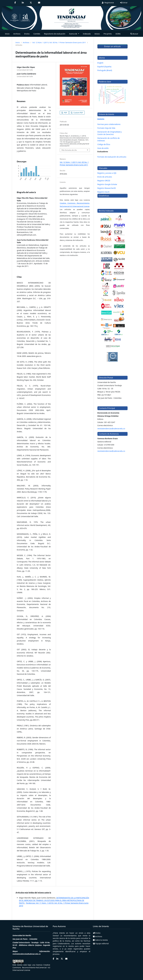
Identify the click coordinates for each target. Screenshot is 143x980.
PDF (65, 113)
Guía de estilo (103, 148)
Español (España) (104, 67)
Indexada (87, 34)
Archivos (17, 34)
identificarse (70, 951)
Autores (101, 119)
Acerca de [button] (73, 34)
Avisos (97, 34)
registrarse (57, 946)
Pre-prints (108, 34)
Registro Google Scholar (107, 184)
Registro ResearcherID (107, 188)
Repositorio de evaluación (55, 34)
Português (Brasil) (105, 70)
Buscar (134, 34)
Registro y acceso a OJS (107, 173)
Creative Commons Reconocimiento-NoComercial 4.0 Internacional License (31, 967)
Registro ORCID (104, 181)
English (100, 63)
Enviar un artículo (112, 46)
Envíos (27, 34)
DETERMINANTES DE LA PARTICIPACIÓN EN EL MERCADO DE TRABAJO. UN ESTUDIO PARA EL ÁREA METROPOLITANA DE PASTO (54, 900)
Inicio (7, 34)
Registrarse (108, 3)
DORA (118, 34)
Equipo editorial (101, 943)
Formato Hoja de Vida (106, 128)
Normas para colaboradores (109, 124)
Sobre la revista (100, 940)
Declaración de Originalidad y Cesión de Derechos (110, 133)
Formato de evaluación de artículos (112, 157)
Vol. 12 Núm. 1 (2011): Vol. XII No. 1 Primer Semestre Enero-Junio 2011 (59, 42)
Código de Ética (104, 144)
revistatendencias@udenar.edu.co (111, 429)
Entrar (124, 3)
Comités (37, 34)
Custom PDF (78, 113)
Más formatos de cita (69, 150)
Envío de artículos (105, 177)
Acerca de (63, 938)
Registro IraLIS (103, 192)
